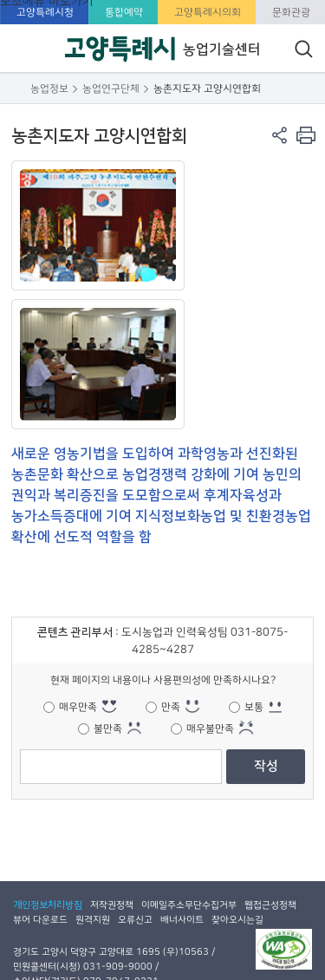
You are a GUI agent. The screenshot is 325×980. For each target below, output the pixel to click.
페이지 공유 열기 (279, 135)
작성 (266, 766)
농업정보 (49, 88)
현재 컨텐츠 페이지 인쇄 (305, 135)
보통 (254, 707)
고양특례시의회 (208, 12)
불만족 (108, 728)
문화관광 (291, 12)
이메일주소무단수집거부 (189, 905)
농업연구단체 (111, 88)
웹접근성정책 (270, 905)
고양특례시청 (45, 12)
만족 (171, 707)
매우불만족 (210, 728)
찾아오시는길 (237, 920)
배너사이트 (182, 920)
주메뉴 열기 (25, 75)
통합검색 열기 (303, 49)
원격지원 (93, 920)
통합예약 (124, 12)
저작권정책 (112, 905)
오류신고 (135, 920)
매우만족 (78, 707)
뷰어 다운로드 (40, 920)
